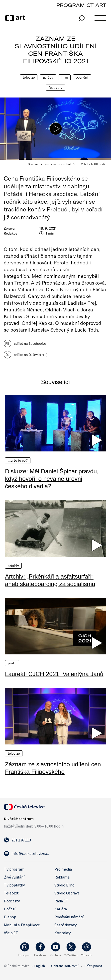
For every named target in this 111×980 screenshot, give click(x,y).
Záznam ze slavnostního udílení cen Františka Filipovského (53, 768)
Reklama (62, 877)
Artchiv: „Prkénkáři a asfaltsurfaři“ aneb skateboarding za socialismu (50, 580)
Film (65, 77)
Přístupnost (93, 966)
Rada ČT (61, 901)
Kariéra (61, 909)
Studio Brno (64, 885)
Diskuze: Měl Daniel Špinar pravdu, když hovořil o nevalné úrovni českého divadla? (52, 479)
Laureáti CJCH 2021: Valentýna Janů (54, 674)
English (40, 966)
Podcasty (12, 901)
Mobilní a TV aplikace (22, 925)
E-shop (10, 917)
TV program (14, 869)
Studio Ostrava (67, 893)
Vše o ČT (11, 933)
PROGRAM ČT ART (81, 5)
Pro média (63, 869)
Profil (12, 663)
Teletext (11, 893)
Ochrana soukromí (65, 966)
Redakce (10, 233)
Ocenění (82, 77)
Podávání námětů (69, 917)
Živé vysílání (14, 877)
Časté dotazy (65, 925)
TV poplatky (14, 885)
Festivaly (55, 88)
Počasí (10, 909)
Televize (29, 77)
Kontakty (62, 933)
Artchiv (13, 566)
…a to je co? (18, 460)
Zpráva (48, 77)
